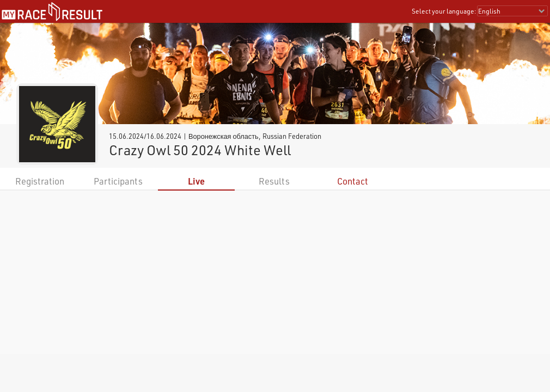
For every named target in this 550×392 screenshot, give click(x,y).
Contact (353, 181)
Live (196, 181)
